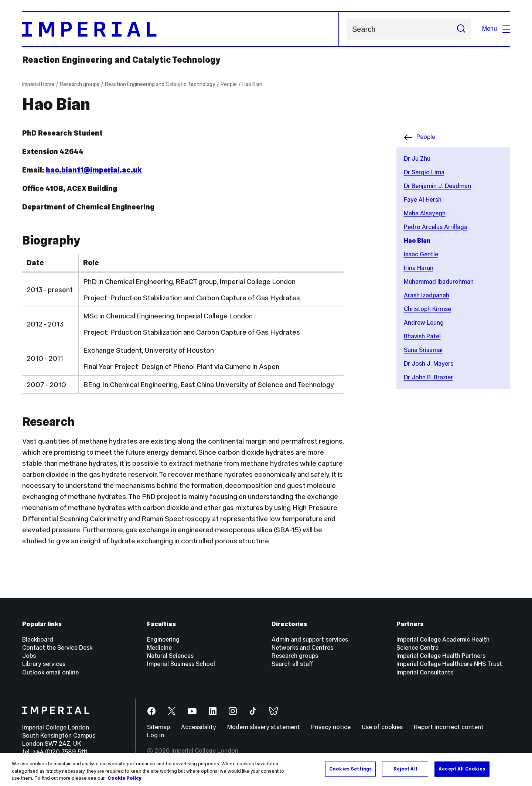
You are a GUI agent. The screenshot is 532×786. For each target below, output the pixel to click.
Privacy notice (331, 727)
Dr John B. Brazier (428, 377)
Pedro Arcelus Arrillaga (436, 227)
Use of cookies (382, 727)
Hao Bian (252, 84)
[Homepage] (181, 29)
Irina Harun (419, 268)
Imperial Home (38, 84)
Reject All (405, 769)
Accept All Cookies (462, 769)
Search (346, 29)
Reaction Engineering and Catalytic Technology (121, 60)
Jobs (29, 656)
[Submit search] (461, 29)
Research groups (80, 84)
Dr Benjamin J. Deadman (437, 186)
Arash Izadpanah (427, 295)
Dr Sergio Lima (424, 172)
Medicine (159, 648)
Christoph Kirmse (427, 309)
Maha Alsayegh (425, 213)
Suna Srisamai (423, 350)
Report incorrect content (449, 727)
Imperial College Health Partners (441, 656)
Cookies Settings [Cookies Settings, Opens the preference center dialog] (350, 769)
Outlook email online (50, 672)
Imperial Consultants (425, 672)
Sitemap (158, 727)
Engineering (163, 640)
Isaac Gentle (421, 254)
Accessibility (199, 727)
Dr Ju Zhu (417, 159)
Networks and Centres (302, 648)
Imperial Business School (181, 664)
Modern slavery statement (264, 727)
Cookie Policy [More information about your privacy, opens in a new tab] (125, 779)
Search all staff (292, 664)
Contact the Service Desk (57, 648)
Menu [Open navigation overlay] (496, 29)
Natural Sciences (170, 656)
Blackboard (38, 640)
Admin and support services (310, 640)
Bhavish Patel (422, 336)
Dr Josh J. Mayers (429, 364)
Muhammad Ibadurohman (439, 282)
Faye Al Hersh (423, 200)
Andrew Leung (424, 323)
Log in (156, 735)
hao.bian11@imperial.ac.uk (94, 170)
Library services (44, 664)
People (229, 84)
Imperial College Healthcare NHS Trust (449, 664)
